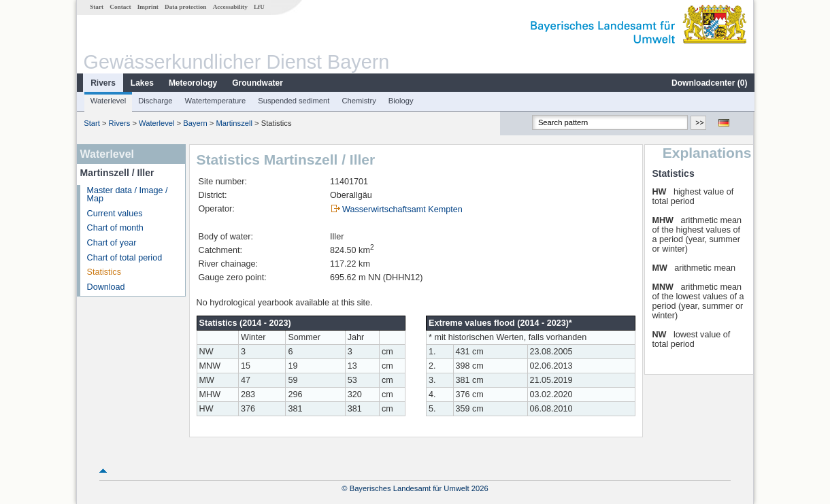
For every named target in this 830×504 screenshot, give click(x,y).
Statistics (103, 272)
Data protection (185, 7)
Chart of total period (124, 258)
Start (96, 7)
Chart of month (115, 228)
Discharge (154, 101)
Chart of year (111, 243)
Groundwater (257, 83)
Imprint (147, 7)
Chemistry (358, 101)
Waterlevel (107, 101)
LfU (259, 7)
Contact (119, 7)
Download (105, 287)
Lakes (142, 83)
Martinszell (233, 123)
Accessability (230, 7)
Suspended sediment (293, 101)
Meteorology (192, 83)
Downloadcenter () (709, 83)
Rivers (102, 83)
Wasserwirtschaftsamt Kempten (402, 209)
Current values (114, 214)
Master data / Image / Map (127, 195)
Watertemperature (215, 101)
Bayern (194, 123)
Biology (400, 101)
